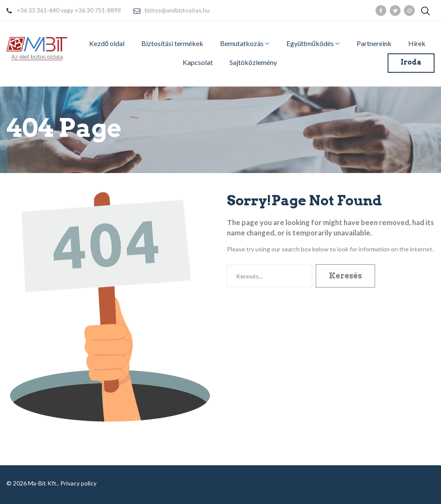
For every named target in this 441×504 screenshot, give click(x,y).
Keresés (345, 276)
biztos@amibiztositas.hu (177, 11)
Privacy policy (78, 483)
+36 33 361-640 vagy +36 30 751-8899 (69, 11)
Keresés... (227, 264)
